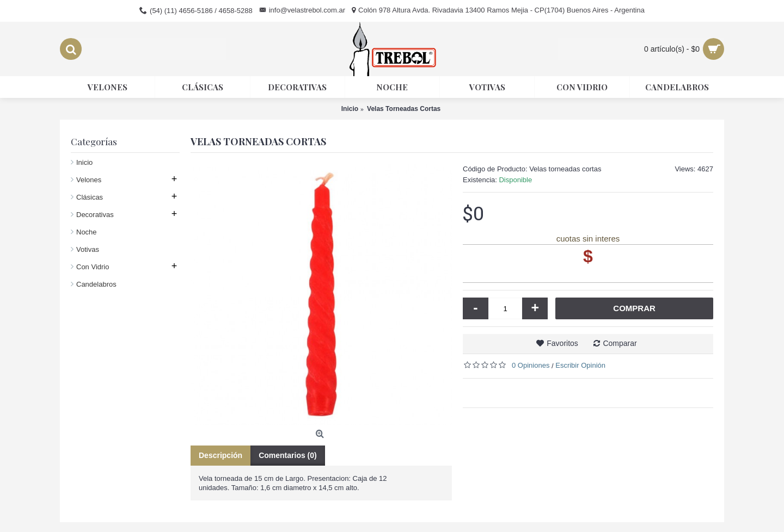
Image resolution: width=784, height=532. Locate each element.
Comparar (620, 343)
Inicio (84, 162)
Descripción (220, 455)
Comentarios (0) (288, 455)
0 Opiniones (531, 365)
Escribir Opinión (580, 365)
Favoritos (562, 343)
